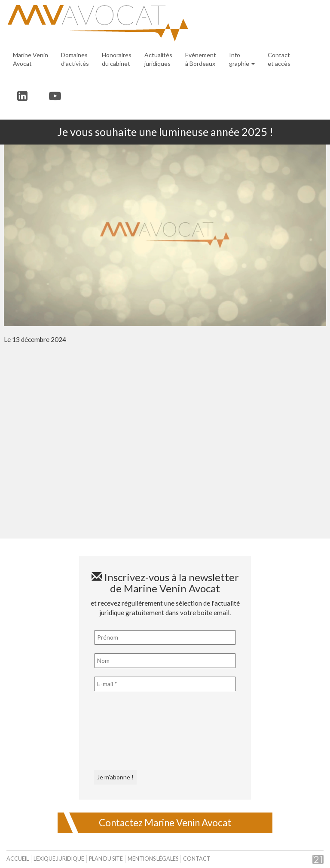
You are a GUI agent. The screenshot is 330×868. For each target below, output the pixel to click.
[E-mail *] (165, 684)
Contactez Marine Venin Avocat (165, 823)
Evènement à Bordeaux (201, 59)
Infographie (242, 59)
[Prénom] (165, 637)
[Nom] (165, 661)
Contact (197, 859)
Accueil (18, 859)
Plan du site (106, 859)
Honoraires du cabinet (117, 59)
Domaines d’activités (75, 59)
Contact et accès (279, 59)
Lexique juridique (59, 859)
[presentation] (129, 731)
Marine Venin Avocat (31, 59)
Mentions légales (153, 859)
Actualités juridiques (158, 59)
